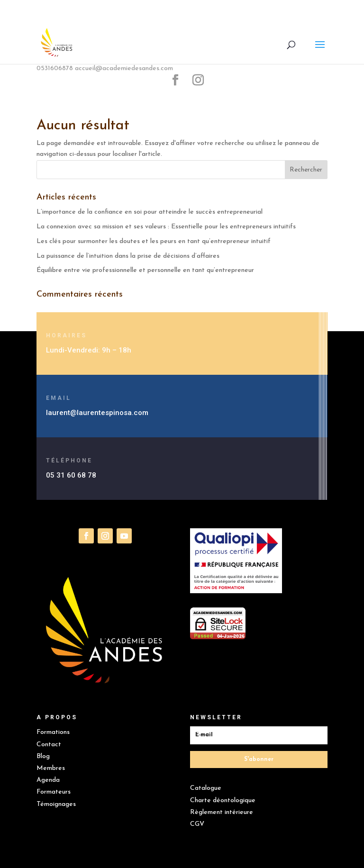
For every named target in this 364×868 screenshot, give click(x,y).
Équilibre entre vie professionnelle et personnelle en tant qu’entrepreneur (145, 270)
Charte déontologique (223, 800)
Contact (49, 745)
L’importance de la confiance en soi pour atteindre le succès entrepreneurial (150, 212)
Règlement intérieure (222, 812)
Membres (51, 768)
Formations (53, 732)
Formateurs (54, 792)
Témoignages (56, 804)
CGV (197, 824)
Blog (43, 756)
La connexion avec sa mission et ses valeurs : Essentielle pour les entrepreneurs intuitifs (167, 227)
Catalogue (206, 788)
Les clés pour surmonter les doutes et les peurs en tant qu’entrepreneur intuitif (154, 241)
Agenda (48, 780)
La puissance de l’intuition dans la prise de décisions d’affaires (128, 256)
